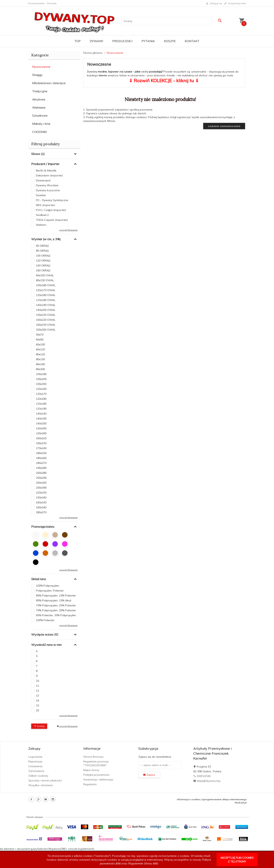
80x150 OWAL (45, 280)
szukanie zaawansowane (224, 126)
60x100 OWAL (45, 275)
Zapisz (149, 775)
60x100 (40, 344)
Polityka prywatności (96, 775)
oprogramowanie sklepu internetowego (224, 799)
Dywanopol (43, 180)
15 (37, 705)
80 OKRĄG (42, 251)
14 (37, 701)
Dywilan (41, 195)
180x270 (41, 463)
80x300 (40, 369)
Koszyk (170, 41)
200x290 (41, 478)
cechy (145, 72)
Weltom (41, 225)
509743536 (202, 776)
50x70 (40, 335)
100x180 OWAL (46, 285)
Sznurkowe (40, 115)
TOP (78, 41)
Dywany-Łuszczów (48, 190)
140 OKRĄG (43, 265)
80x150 (40, 359)
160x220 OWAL (46, 320)
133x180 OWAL (46, 300)
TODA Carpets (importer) (52, 220)
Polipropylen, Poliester (50, 591)
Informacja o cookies (189, 799)
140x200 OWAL (46, 310)
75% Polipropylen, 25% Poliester (56, 605)
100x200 (41, 379)
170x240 (41, 448)
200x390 (41, 488)
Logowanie (35, 757)
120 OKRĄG (43, 261)
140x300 (41, 428)
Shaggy (37, 75)
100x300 (41, 384)
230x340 (41, 498)
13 (37, 696)
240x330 (41, 502)
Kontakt (192, 41)
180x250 (41, 453)
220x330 (41, 493)
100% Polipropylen (48, 586)
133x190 (41, 409)
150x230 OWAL (46, 315)
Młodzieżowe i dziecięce (49, 83)
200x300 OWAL (46, 330)
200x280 (41, 473)
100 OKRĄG (43, 256)
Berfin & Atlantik (46, 171)
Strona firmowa (93, 757)
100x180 (41, 374)
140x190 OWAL (46, 305)
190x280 (41, 468)
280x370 (41, 512)
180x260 (41, 458)
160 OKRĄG (43, 270)
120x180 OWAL (46, 295)
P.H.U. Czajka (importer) (51, 210)
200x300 (41, 483)
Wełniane (39, 107)
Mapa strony (91, 770)
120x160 (41, 389)
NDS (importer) (45, 205)
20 (37, 710)
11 (37, 686)
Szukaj (39, 726)
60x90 (40, 340)
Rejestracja (35, 761)
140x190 (41, 419)
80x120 (40, 354)
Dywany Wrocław (47, 185)
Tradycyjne (40, 91)
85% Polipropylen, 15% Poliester (56, 596)
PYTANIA (148, 41)
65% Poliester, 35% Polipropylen (56, 615)
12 (37, 691)
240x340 (41, 507)
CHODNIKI (39, 132)
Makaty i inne (41, 124)
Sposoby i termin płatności (45, 780)
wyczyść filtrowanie (68, 230)
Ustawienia (35, 766)
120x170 (41, 394)
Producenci (122, 41)
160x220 (41, 438)
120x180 (41, 399)
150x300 (41, 433)
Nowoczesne (41, 67)
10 (37, 681)
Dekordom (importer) (49, 175)
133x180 (41, 404)
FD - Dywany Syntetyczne (52, 200)
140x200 (41, 423)
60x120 (40, 349)
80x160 (40, 364)
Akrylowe (39, 99)
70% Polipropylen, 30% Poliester (56, 610)
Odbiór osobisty (38, 776)
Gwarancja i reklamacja (98, 780)
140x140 (41, 414)
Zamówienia (36, 771)
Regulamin (90, 784)
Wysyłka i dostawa (41, 785)
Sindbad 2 (42, 215)
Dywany (96, 41)
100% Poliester (45, 620)
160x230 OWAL (46, 325)
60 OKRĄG (42, 246)
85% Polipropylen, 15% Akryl (54, 600)
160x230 (41, 443)
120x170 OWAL (46, 290)
